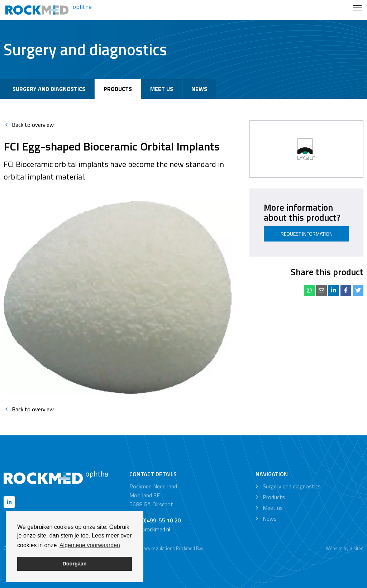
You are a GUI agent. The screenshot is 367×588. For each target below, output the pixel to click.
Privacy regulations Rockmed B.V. (169, 548)
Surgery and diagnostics (49, 89)
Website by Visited (345, 548)
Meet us (162, 89)
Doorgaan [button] (74, 564)
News (199, 89)
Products (118, 89)
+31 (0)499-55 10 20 (155, 520)
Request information (307, 234)
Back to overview (29, 125)
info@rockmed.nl (150, 529)
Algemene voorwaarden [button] (90, 545)
